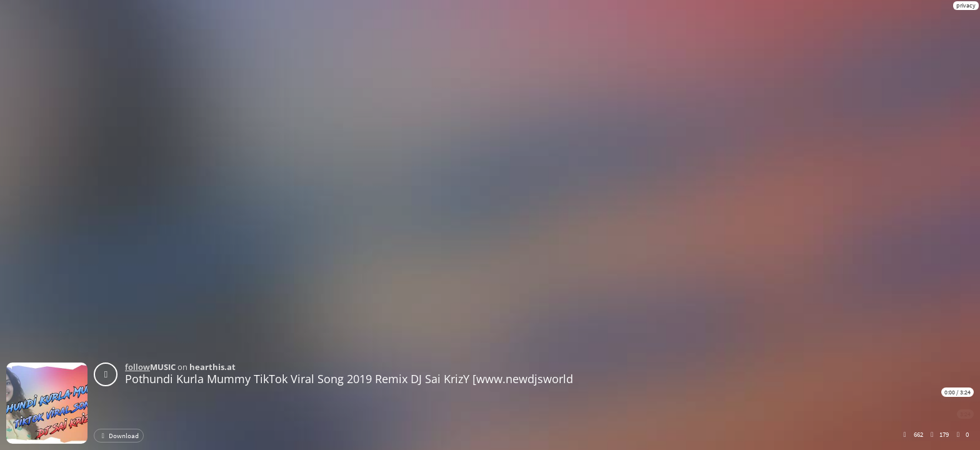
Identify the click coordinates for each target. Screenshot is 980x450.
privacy (966, 5)
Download (119, 436)
